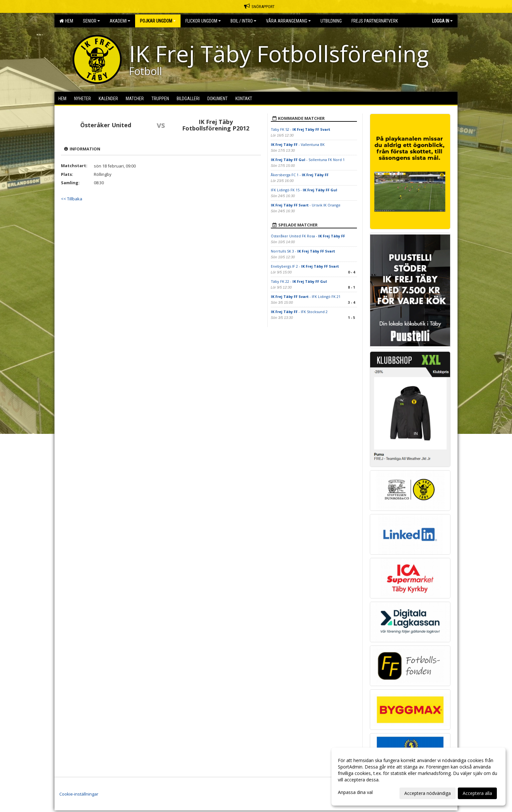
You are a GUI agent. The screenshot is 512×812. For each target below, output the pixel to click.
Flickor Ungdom (203, 21)
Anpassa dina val (355, 792)
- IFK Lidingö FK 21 (306, 296)
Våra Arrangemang (288, 21)
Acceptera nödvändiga (428, 793)
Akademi (120, 21)
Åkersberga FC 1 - (300, 175)
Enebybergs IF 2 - (305, 266)
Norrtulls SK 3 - (303, 251)
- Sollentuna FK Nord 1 (308, 160)
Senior (91, 21)
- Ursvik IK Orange (306, 205)
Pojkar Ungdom (158, 21)
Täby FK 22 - (299, 281)
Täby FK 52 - (300, 129)
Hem (66, 21)
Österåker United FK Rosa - (308, 236)
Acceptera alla (477, 793)
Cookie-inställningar (79, 794)
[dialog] (418, 777)
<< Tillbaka (72, 199)
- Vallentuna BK (298, 144)
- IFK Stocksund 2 (299, 312)
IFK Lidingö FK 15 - (304, 190)
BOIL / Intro (243, 21)
